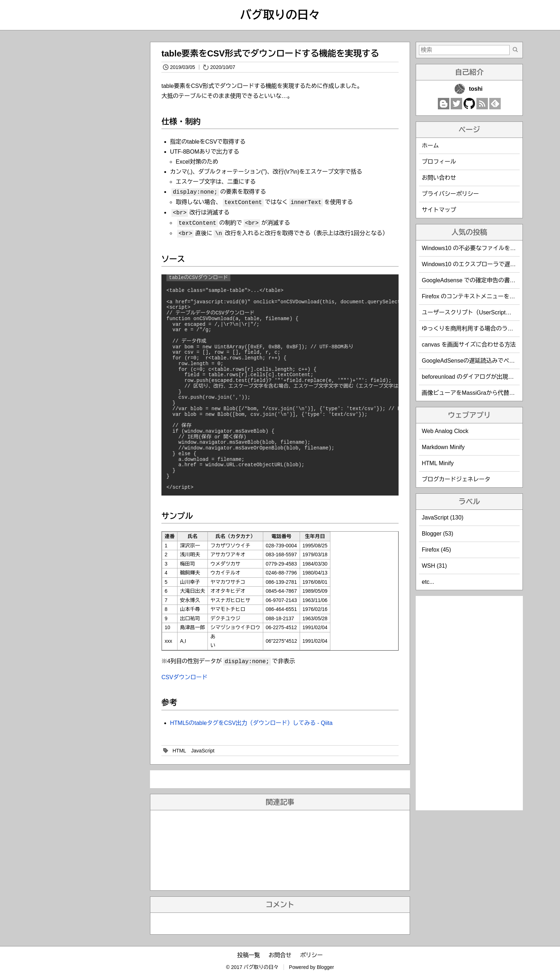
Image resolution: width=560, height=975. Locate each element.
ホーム (430, 146)
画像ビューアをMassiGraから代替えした (474, 393)
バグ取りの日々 (280, 15)
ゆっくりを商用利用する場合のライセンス (476, 329)
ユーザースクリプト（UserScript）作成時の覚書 (484, 312)
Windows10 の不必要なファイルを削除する (477, 248)
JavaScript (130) (443, 518)
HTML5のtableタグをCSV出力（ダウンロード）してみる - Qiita (251, 723)
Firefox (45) (436, 550)
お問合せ (280, 955)
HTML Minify (438, 463)
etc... (428, 582)
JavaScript (203, 751)
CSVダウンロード (184, 677)
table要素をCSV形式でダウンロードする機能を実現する (270, 53)
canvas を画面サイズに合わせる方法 (469, 345)
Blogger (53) (437, 534)
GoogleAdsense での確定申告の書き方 (471, 280)
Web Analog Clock (445, 431)
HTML (179, 751)
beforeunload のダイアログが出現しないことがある (488, 377)
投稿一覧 (249, 955)
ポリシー (311, 955)
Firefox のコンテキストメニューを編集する (477, 296)
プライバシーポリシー (450, 194)
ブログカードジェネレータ (456, 479)
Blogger (325, 967)
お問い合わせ (439, 178)
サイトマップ (439, 210)
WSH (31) (434, 566)
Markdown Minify (443, 447)
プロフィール (439, 162)
